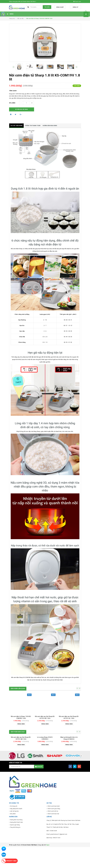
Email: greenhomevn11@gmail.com (57, 855)
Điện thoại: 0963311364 (53, 859)
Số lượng (12, 103)
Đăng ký (76, 7)
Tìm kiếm (47, 7)
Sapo (48, 866)
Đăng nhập (61, 7)
